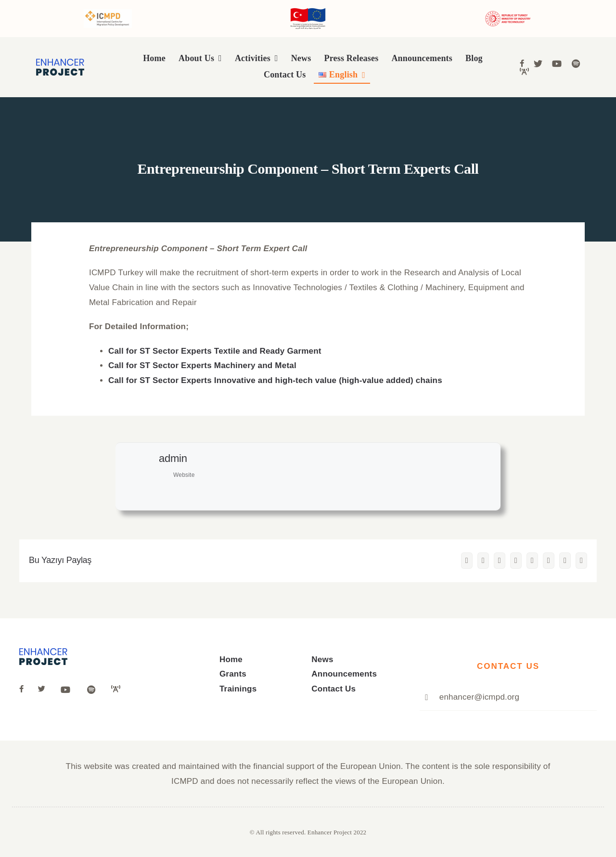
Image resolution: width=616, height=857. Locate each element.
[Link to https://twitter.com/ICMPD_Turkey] (43, 689)
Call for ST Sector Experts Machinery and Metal (202, 365)
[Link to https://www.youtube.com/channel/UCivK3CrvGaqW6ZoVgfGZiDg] (557, 64)
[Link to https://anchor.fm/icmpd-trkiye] (524, 71)
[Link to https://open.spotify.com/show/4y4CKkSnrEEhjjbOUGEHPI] (576, 64)
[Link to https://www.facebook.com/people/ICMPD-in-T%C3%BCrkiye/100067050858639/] (522, 63)
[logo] (60, 63)
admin (173, 458)
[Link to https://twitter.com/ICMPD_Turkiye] (538, 64)
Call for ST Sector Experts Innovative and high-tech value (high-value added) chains (275, 380)
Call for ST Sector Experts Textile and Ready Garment (215, 351)
